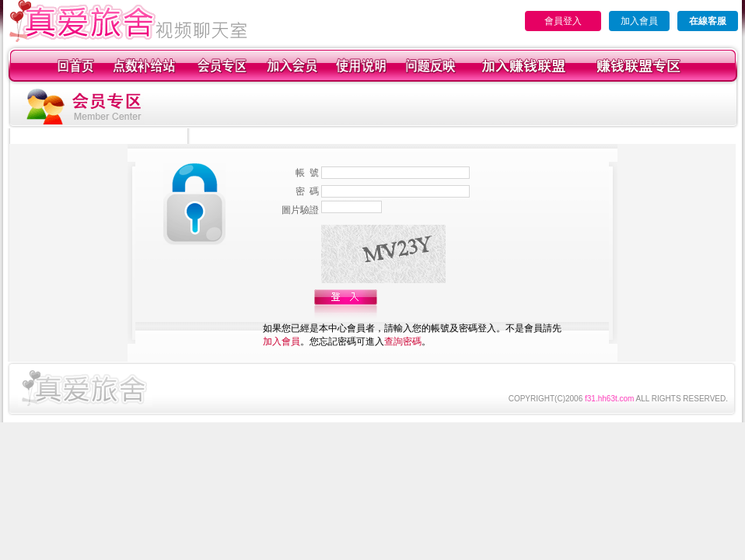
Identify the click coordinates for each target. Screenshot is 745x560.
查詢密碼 (403, 341)
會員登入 (563, 21)
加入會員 (639, 21)
